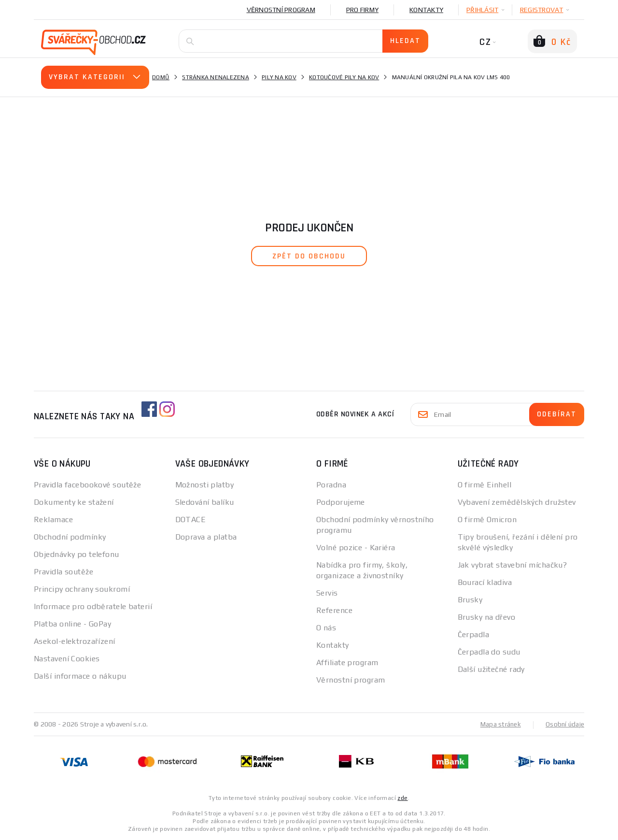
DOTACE (191, 520)
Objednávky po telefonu (77, 554)
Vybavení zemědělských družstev (517, 502)
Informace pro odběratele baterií (93, 606)
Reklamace (53, 520)
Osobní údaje (564, 724)
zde (402, 797)
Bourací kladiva (485, 582)
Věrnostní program (281, 10)
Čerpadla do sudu (489, 652)
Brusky (470, 600)
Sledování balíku (205, 502)
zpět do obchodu (309, 256)
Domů (161, 77)
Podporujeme (341, 502)
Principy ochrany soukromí (82, 589)
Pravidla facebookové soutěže (87, 485)
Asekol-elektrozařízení (75, 641)
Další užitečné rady (491, 669)
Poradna (331, 485)
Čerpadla (474, 634)
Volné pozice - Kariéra (356, 548)
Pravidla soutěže (63, 572)
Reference (334, 610)
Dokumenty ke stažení (74, 502)
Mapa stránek (499, 724)
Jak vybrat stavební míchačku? (513, 565)
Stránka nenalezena (216, 77)
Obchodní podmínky (70, 537)
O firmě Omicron (487, 520)
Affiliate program (347, 662)
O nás (326, 628)
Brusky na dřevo (487, 617)
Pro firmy (362, 10)
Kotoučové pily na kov (344, 77)
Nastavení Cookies (67, 659)
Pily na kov (279, 77)
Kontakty (426, 10)
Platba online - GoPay (72, 624)
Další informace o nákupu (80, 676)
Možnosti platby (205, 485)
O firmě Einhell (485, 485)
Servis (327, 593)
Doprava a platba (206, 537)
